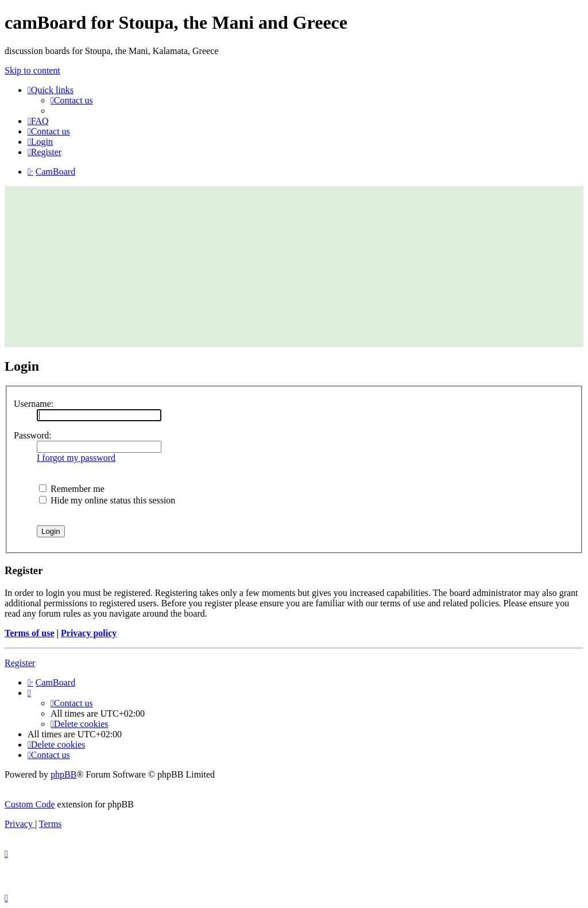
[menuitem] (72, 100)
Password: (33, 435)
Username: (34, 404)
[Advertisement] (294, 267)
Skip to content (32, 70)
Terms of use (30, 633)
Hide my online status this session (107, 500)
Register (20, 663)
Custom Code (30, 804)
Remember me (72, 489)
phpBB (63, 774)
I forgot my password (76, 458)
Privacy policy (89, 633)
